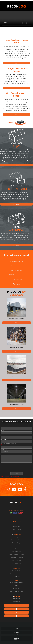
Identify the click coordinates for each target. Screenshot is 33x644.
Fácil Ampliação (17, 270)
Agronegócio (17, 537)
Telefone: (4, 439)
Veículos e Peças (17, 564)
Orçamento (16, 602)
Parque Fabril (17, 527)
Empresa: (4, 426)
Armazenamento (16, 266)
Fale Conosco (17, 599)
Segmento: (4, 449)
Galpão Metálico (17, 577)
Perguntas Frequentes (17, 583)
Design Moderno (17, 279)
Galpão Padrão (17, 571)
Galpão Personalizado (16, 574)
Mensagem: (5, 454)
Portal (16, 586)
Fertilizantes (16, 546)
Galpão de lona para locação (16, 405)
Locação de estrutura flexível (17, 319)
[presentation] (12, 467)
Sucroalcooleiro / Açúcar (16, 555)
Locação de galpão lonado (17, 347)
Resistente (17, 284)
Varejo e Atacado (17, 561)
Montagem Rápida (16, 261)
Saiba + (17, 63)
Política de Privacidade (16, 591)
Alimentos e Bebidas (16, 540)
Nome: (3, 431)
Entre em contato (17, 165)
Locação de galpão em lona (17, 376)
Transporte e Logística (17, 558)
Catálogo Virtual (17, 530)
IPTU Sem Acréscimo (16, 275)
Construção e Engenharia (17, 543)
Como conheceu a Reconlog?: (9, 444)
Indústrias (16, 549)
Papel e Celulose (17, 552)
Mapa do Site (17, 589)
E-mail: (4, 435)
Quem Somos (17, 524)
